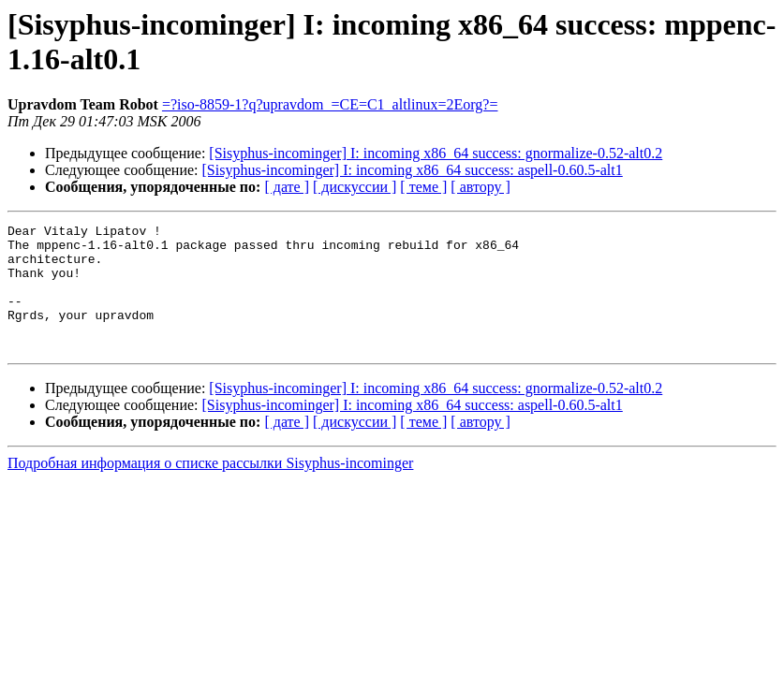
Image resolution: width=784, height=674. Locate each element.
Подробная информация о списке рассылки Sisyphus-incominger (210, 488)
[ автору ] (480, 187)
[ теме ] (423, 187)
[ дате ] (287, 187)
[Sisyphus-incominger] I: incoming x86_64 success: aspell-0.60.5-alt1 (413, 170)
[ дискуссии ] (355, 187)
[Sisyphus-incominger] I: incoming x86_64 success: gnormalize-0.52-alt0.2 (436, 153)
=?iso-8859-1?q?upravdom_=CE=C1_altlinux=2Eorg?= (330, 104)
